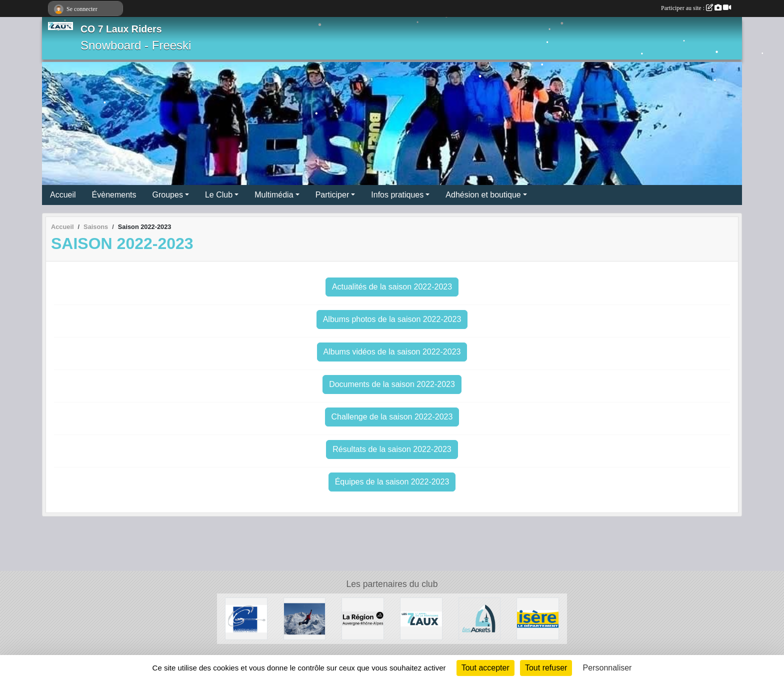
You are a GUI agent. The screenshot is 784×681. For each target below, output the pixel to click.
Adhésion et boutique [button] (483, 195)
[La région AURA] (363, 618)
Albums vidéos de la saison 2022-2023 (392, 352)
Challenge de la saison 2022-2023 (392, 417)
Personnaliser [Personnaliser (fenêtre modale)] (607, 668)
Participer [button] (332, 195)
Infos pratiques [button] (397, 195)
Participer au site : (696, 8)
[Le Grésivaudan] (246, 618)
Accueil (63, 195)
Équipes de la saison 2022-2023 (392, 482)
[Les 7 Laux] (421, 618)
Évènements (114, 195)
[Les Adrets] (480, 618)
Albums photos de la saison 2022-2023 (392, 319)
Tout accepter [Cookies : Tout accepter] (485, 668)
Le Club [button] (219, 195)
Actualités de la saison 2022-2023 (392, 287)
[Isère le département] (538, 618)
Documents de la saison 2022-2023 (392, 384)
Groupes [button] (168, 195)
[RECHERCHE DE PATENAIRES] (305, 618)
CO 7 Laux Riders (121, 29)
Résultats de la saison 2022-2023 (392, 449)
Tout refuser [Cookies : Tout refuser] (546, 668)
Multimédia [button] (274, 195)
